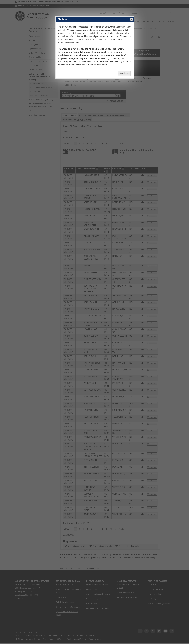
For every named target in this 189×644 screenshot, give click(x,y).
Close (131, 19)
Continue (124, 73)
